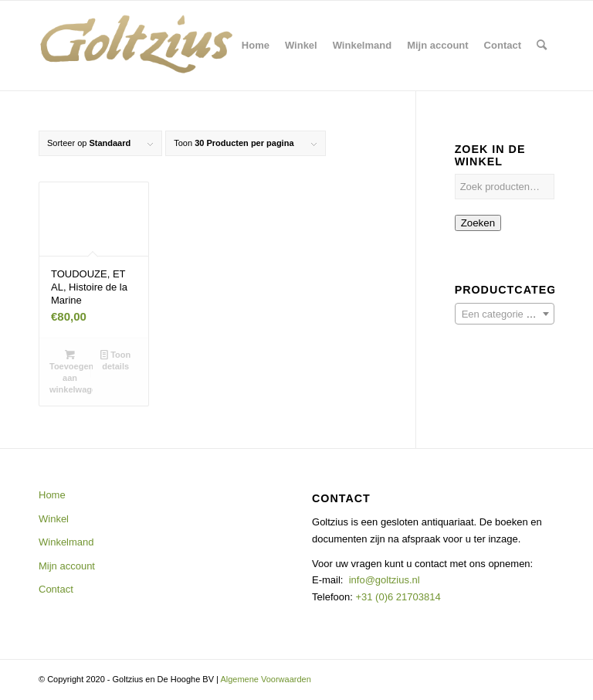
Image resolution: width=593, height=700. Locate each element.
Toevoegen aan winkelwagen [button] (71, 371)
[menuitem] (256, 46)
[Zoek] (542, 46)
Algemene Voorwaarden (265, 679)
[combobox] (505, 314)
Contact (56, 589)
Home (52, 495)
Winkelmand (66, 542)
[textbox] (505, 314)
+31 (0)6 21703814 (397, 597)
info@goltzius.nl (385, 580)
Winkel (54, 519)
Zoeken (478, 223)
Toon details (115, 360)
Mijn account (67, 566)
